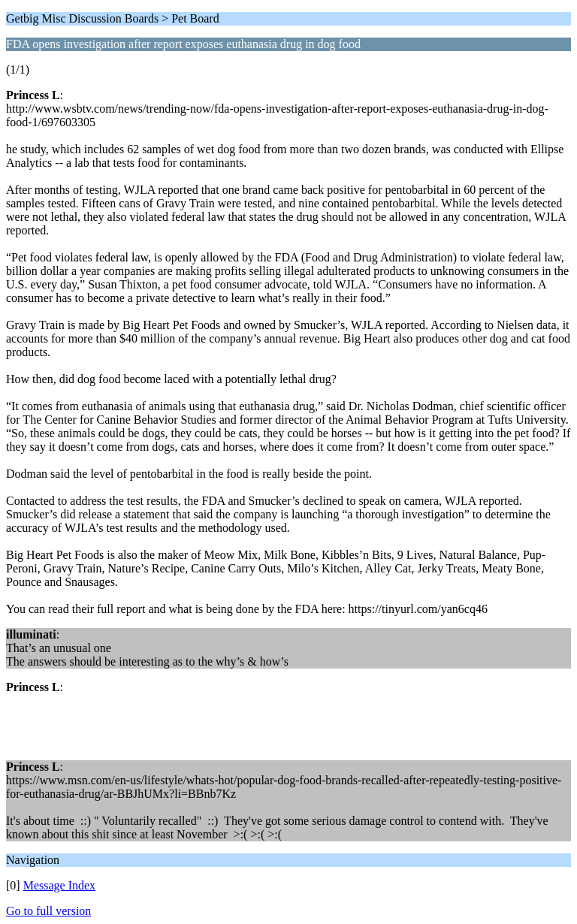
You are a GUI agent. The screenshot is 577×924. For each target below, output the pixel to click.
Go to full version (48, 911)
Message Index (59, 885)
